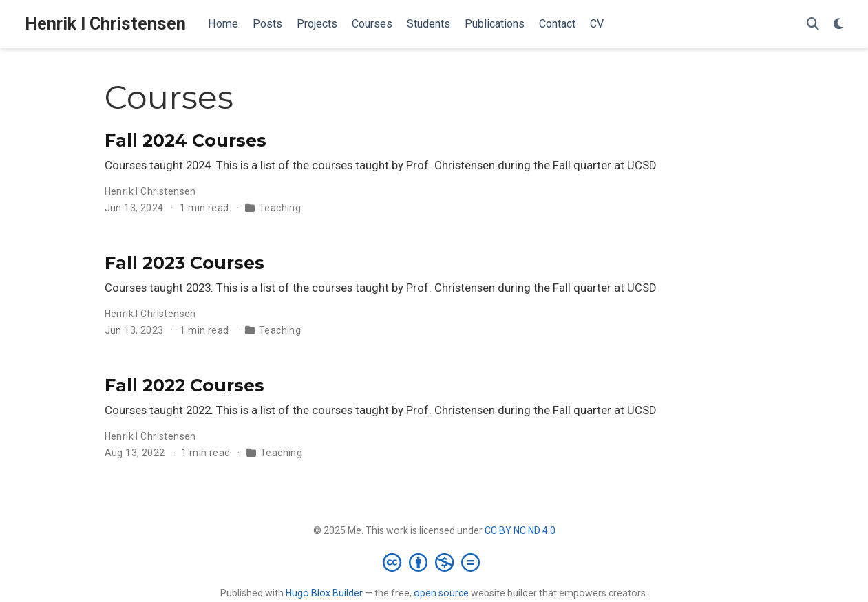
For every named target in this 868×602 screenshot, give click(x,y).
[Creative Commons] (434, 562)
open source (441, 593)
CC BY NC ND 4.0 (520, 530)
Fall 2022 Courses (184, 385)
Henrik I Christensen (105, 24)
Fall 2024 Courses (186, 140)
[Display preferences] (838, 24)
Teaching (280, 208)
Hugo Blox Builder (324, 593)
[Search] (813, 24)
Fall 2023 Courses (184, 263)
